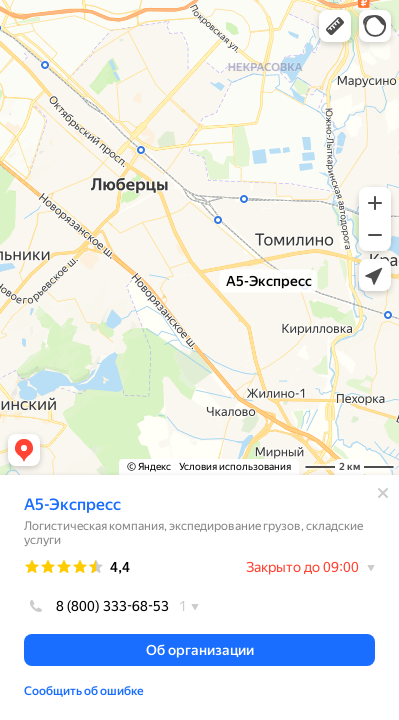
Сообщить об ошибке (84, 691)
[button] (335, 26)
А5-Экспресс (72, 504)
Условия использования (235, 466)
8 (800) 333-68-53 (96, 606)
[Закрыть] (383, 493)
